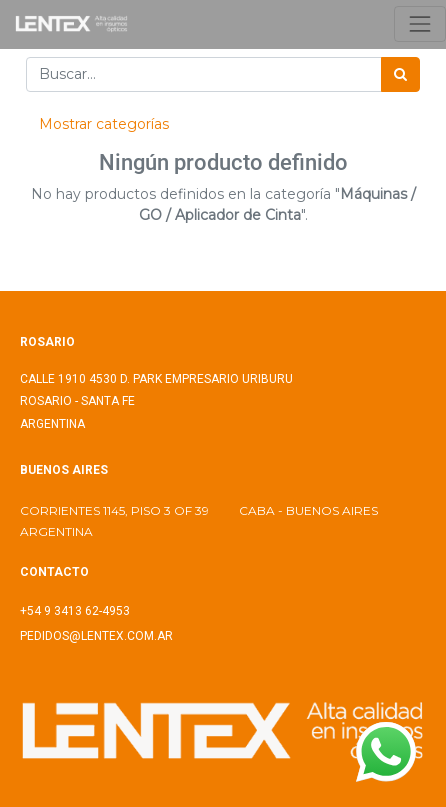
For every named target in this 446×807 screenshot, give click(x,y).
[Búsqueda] (400, 74)
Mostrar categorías (104, 124)
